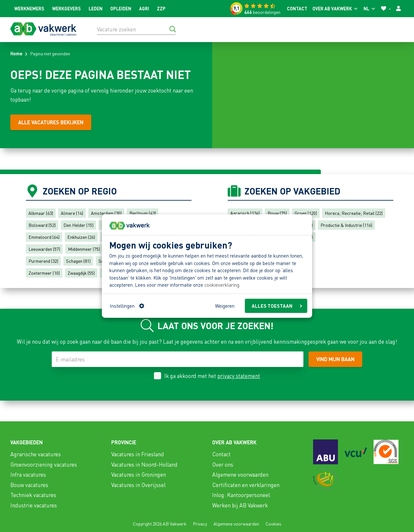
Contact (297, 8)
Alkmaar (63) (41, 213)
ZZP (161, 8)
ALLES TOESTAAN (277, 306)
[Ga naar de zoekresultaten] (173, 29)
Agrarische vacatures (36, 454)
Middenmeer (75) (84, 249)
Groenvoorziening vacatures (44, 464)
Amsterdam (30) (106, 213)
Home (16, 53)
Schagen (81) (78, 261)
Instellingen (127, 306)
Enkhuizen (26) (81, 237)
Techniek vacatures (33, 495)
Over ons (223, 464)
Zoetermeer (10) (44, 273)
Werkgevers (66, 8)
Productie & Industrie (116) (346, 225)
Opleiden (121, 8)
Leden (96, 8)
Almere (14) (72, 213)
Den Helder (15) (78, 225)
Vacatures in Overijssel (138, 485)
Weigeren (225, 306)
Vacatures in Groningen (139, 474)
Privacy (200, 524)
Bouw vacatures (29, 485)
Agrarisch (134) (245, 213)
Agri (144, 8)
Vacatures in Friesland (138, 454)
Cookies (273, 524)
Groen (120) (306, 213)
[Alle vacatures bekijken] (51, 122)
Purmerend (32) (43, 261)
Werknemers (29, 8)
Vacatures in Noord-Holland (144, 464)
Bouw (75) (277, 213)
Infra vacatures (28, 474)
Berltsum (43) (143, 213)
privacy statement (239, 376)
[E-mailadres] (178, 359)
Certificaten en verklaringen (246, 485)
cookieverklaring (222, 285)
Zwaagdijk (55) (81, 273)
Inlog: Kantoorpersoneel (241, 495)
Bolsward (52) (42, 225)
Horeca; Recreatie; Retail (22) (354, 213)
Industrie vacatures (34, 505)
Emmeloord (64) (44, 237)
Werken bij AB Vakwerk (240, 505)
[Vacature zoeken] (136, 29)
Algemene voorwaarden (240, 474)
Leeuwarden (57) (44, 249)
